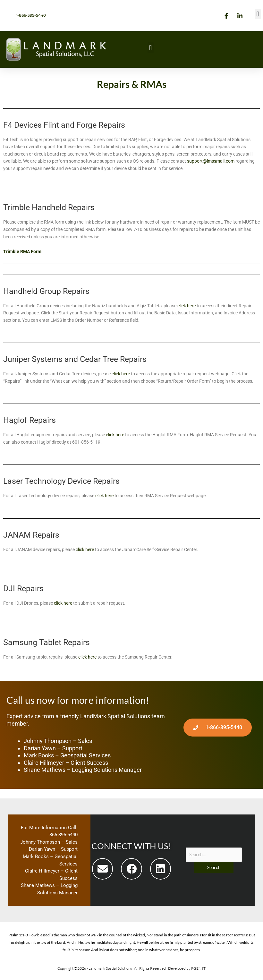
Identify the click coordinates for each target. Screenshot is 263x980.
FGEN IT (198, 968)
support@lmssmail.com (211, 161)
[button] (258, 14)
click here (187, 306)
